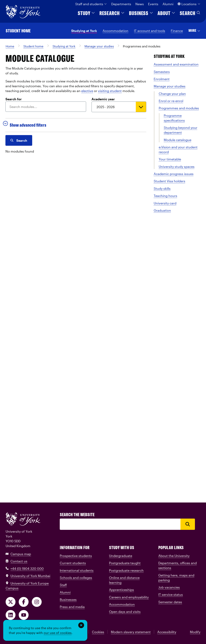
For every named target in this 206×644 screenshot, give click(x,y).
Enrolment (162, 79)
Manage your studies (99, 46)
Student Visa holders (169, 181)
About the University (174, 556)
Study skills (162, 188)
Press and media (72, 607)
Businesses (68, 599)
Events (153, 4)
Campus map (18, 554)
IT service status (171, 594)
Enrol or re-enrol (171, 101)
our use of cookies (58, 633)
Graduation (162, 210)
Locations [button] (189, 4)
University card (165, 203)
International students (77, 570)
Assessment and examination (176, 64)
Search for (14, 99)
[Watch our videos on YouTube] (24, 615)
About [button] (166, 13)
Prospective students (76, 556)
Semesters (162, 72)
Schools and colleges (76, 578)
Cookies (98, 632)
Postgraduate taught (125, 563)
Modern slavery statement (131, 632)
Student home (18, 31)
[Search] (120, 524)
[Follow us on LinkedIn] (11, 615)
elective (87, 91)
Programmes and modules (142, 46)
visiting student (110, 91)
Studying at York (84, 31)
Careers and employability (129, 597)
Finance (177, 31)
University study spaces (177, 167)
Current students (73, 563)
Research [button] (112, 13)
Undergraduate (121, 556)
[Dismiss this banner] (81, 625)
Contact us (16, 561)
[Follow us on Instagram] (37, 602)
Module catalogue (178, 140)
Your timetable (170, 159)
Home (10, 46)
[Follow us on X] (11, 602)
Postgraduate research (126, 570)
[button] (194, 31)
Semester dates (170, 602)
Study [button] (87, 13)
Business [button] (141, 13)
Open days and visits (125, 612)
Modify (195, 632)
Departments (121, 4)
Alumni (168, 4)
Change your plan (172, 94)
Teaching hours (165, 196)
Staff (63, 585)
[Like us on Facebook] (24, 602)
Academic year (103, 99)
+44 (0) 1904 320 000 (25, 569)
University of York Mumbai (28, 576)
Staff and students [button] (91, 4)
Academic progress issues (174, 174)
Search (19, 140)
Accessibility (167, 632)
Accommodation (115, 31)
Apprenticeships (122, 590)
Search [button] (190, 13)
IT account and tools (150, 31)
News (140, 4)
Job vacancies (169, 587)
